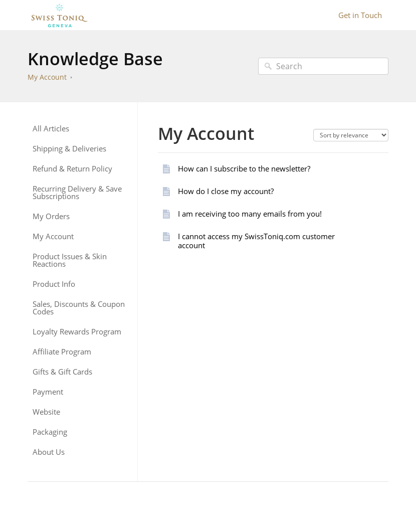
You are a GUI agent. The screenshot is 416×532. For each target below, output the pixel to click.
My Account (47, 77)
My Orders (51, 216)
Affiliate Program (62, 352)
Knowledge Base (95, 59)
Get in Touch (360, 15)
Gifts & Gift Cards (62, 372)
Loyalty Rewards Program (77, 332)
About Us (49, 452)
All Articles (51, 129)
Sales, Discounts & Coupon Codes (79, 308)
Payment (48, 392)
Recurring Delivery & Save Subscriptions (77, 193)
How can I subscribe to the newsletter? (244, 168)
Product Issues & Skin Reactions (70, 260)
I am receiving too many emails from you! (250, 214)
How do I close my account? (226, 191)
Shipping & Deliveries (69, 149)
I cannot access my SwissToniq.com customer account (256, 241)
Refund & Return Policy (72, 169)
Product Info (54, 284)
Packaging (50, 432)
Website (46, 412)
